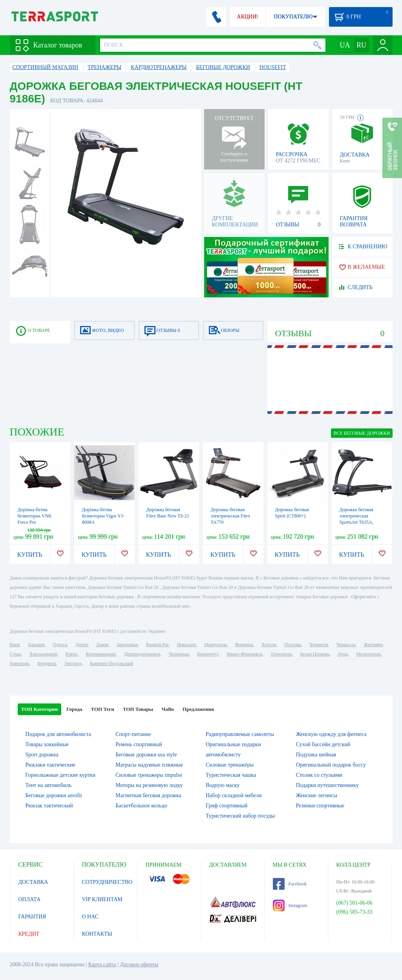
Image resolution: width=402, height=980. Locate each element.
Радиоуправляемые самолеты (240, 734)
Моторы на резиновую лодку (149, 785)
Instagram (290, 905)
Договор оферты (139, 965)
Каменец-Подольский (111, 663)
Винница (244, 645)
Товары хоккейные (47, 744)
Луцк (343, 654)
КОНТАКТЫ (97, 934)
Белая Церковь (315, 654)
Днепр (82, 645)
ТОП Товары (138, 709)
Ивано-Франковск (244, 654)
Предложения (198, 709)
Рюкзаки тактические (50, 765)
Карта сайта (102, 965)
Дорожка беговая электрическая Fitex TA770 (231, 516)
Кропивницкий (100, 654)
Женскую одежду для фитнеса (331, 734)
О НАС (90, 917)
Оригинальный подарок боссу (331, 765)
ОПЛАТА (30, 899)
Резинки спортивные (320, 806)
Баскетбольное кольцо (141, 806)
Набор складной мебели (234, 795)
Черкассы (346, 645)
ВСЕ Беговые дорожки (362, 433)
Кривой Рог (157, 645)
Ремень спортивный (139, 744)
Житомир (373, 645)
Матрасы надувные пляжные (149, 765)
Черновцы (179, 654)
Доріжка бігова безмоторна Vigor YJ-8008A (103, 516)
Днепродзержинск (142, 654)
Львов (102, 645)
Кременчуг (208, 654)
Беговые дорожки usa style (146, 755)
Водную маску (223, 785)
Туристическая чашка (231, 775)
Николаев (186, 645)
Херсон (269, 645)
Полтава (293, 645)
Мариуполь (216, 645)
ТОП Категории (40, 709)
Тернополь (281, 654)
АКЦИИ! (247, 17)
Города (74, 709)
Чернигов (319, 645)
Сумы (16, 654)
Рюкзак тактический (49, 806)
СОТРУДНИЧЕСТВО (107, 882)
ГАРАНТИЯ (32, 917)
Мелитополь (368, 654)
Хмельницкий (43, 654)
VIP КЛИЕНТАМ (102, 899)
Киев (15, 645)
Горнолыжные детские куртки (61, 775)
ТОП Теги (102, 709)
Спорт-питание (133, 734)
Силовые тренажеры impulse (149, 775)
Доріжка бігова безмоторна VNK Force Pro (35, 516)
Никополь (20, 663)
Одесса (60, 645)
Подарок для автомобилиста (58, 734)
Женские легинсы (317, 795)
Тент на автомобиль (49, 785)
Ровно (71, 654)
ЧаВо (168, 709)
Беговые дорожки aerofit (54, 795)
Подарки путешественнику (327, 785)
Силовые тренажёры (230, 765)
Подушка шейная (316, 755)
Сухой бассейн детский (323, 744)
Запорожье (127, 645)
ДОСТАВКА (33, 882)
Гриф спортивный (227, 806)
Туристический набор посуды (240, 816)
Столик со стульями (319, 775)
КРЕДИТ (29, 934)
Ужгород (73, 663)
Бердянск (47, 663)
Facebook (290, 884)
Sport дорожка (42, 755)
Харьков (36, 645)
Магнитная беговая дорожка (148, 795)
